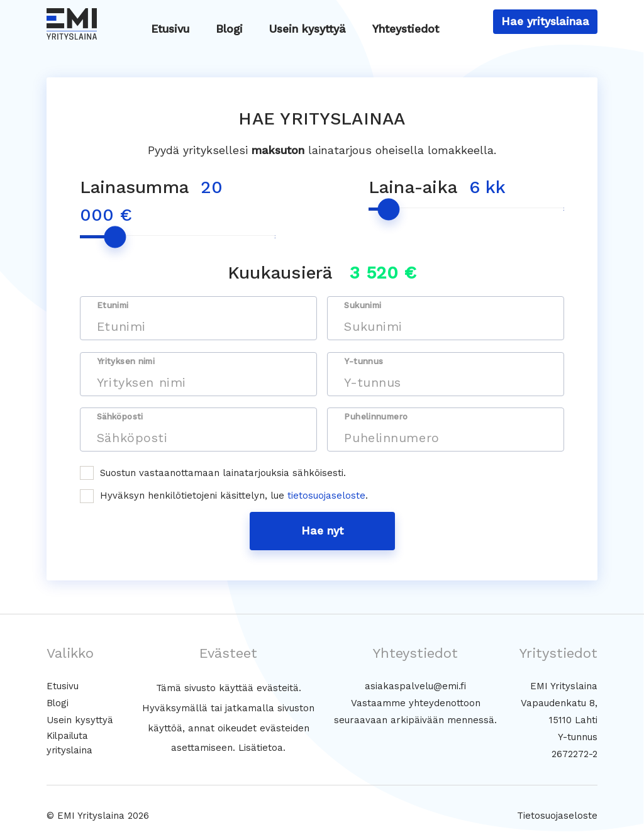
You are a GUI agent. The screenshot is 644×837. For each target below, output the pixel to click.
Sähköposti (120, 417)
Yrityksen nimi (126, 361)
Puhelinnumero (376, 417)
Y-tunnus (364, 361)
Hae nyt (322, 531)
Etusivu (170, 29)
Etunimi (113, 305)
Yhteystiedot (406, 29)
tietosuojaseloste (326, 496)
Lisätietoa (261, 748)
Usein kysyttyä (308, 29)
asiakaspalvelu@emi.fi (415, 686)
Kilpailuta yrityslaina (70, 743)
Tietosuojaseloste (557, 816)
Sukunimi (363, 305)
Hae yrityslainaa (545, 21)
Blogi (229, 29)
